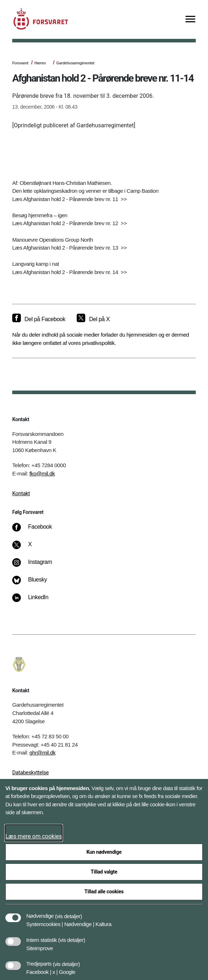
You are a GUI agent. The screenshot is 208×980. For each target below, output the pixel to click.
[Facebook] (37, 530)
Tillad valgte (104, 872)
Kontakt (21, 493)
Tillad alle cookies (104, 892)
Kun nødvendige (104, 852)
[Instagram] (37, 566)
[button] (69, 912)
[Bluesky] (35, 583)
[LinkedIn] (35, 601)
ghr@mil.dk (42, 753)
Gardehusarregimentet (75, 63)
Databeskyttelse (30, 772)
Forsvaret (20, 63)
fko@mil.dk (42, 473)
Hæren (40, 63)
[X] (30, 548)
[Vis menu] (190, 20)
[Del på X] (93, 319)
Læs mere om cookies (34, 836)
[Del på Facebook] (39, 319)
